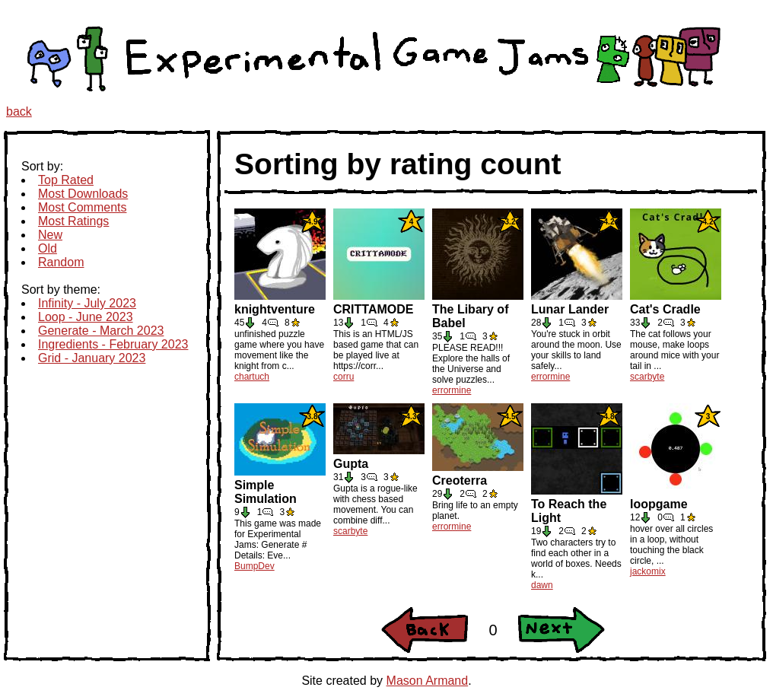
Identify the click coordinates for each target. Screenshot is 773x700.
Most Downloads (83, 194)
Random (61, 262)
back (19, 111)
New (50, 235)
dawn (542, 585)
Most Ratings (73, 221)
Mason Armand (428, 681)
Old (48, 248)
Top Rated (66, 180)
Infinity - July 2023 (87, 303)
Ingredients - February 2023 (113, 344)
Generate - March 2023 (101, 331)
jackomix (648, 571)
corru (344, 377)
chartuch (252, 377)
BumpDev (254, 566)
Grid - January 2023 (92, 358)
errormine (452, 390)
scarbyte (647, 377)
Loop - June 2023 (86, 317)
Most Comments (82, 207)
